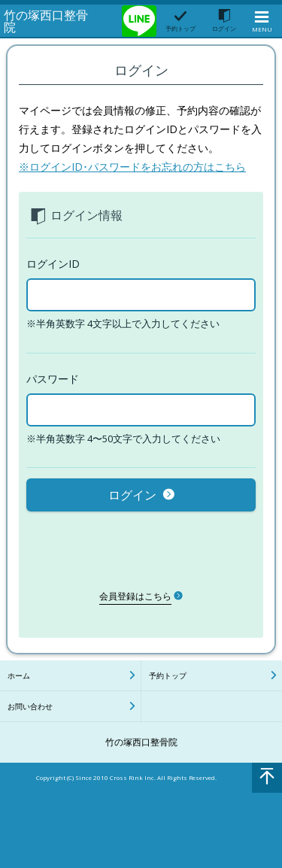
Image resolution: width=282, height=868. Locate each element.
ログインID (53, 264)
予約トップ (168, 675)
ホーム (19, 675)
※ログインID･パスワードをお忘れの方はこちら (132, 167)
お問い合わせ (30, 706)
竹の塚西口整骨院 (46, 21)
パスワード (53, 379)
